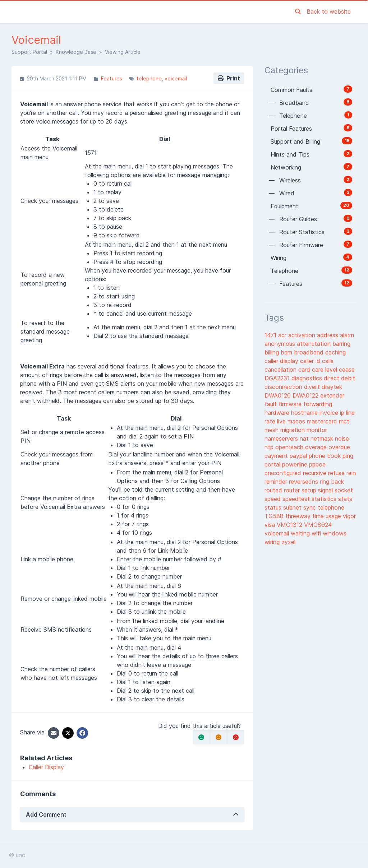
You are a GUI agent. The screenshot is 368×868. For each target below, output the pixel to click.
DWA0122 (306, 395)
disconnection (284, 387)
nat (305, 438)
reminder (277, 482)
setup (310, 490)
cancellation (281, 370)
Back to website (329, 11)
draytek (332, 387)
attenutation (315, 344)
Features (112, 78)
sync (310, 507)
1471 (271, 335)
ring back (332, 482)
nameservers (282, 438)
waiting (301, 533)
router (293, 490)
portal (273, 464)
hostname (305, 413)
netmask (323, 438)
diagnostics (308, 378)
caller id (311, 361)
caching (335, 352)
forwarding (318, 404)
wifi (317, 533)
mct (344, 421)
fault (272, 404)
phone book (326, 456)
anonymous (281, 344)
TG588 (275, 516)
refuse (337, 473)
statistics (325, 499)
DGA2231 (278, 378)
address (328, 335)
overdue (339, 447)
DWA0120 (279, 395)
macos (297, 421)
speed (273, 499)
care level (325, 370)
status (274, 507)
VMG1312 (290, 525)
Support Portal (29, 52)
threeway (299, 516)
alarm (347, 335)
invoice (330, 413)
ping (348, 456)
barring (341, 344)
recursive (316, 473)
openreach (290, 447)
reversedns (304, 482)
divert (313, 387)
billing (273, 352)
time (319, 516)
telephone (149, 78)
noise (342, 438)
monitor (317, 430)
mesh (272, 430)
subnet (293, 507)
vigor (349, 516)
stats (345, 499)
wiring (273, 542)
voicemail (176, 78)
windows (335, 533)
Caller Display (46, 767)
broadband (310, 352)
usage (334, 516)
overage (317, 447)
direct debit (339, 378)
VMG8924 (318, 525)
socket (344, 490)
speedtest (297, 499)
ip (343, 413)
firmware (291, 404)
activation (303, 335)
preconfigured (284, 473)
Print (229, 78)
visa (271, 525)
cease (347, 370)
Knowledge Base (76, 52)
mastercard (323, 421)
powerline (296, 464)
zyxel (288, 542)
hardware (278, 413)
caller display (282, 361)
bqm (287, 352)
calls (328, 361)
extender (332, 395)
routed (274, 490)
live (282, 421)
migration (293, 430)
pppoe (317, 464)
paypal (299, 456)
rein (351, 473)
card (305, 370)
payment (277, 456)
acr (283, 335)
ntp (270, 447)
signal (326, 490)
